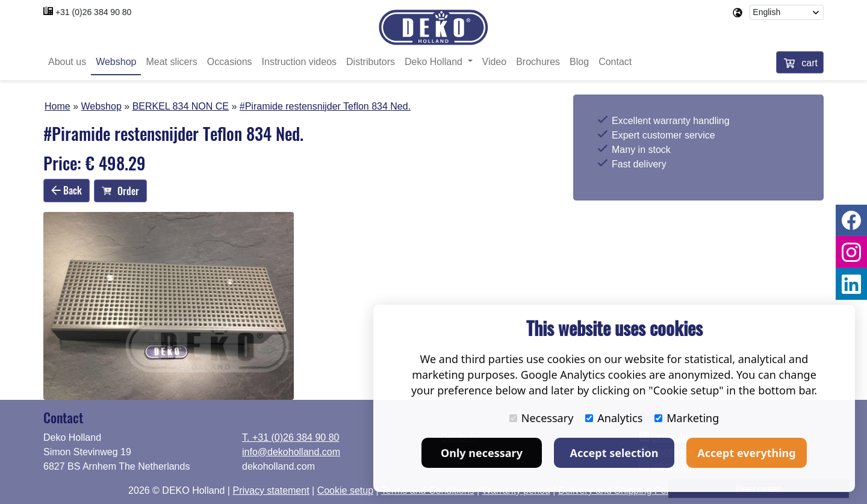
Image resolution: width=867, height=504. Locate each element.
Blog (579, 62)
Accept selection (614, 453)
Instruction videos (300, 62)
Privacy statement (271, 490)
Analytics (614, 418)
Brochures (538, 62)
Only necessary (482, 453)
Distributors (371, 62)
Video (495, 62)
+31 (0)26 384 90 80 (94, 12)
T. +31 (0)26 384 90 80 (291, 437)
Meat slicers (171, 62)
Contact (615, 62)
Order (120, 191)
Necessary (542, 418)
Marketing (687, 418)
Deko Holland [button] (435, 62)
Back (67, 190)
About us (67, 62)
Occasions (230, 62)
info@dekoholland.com (291, 452)
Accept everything (746, 453)
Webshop (116, 62)
